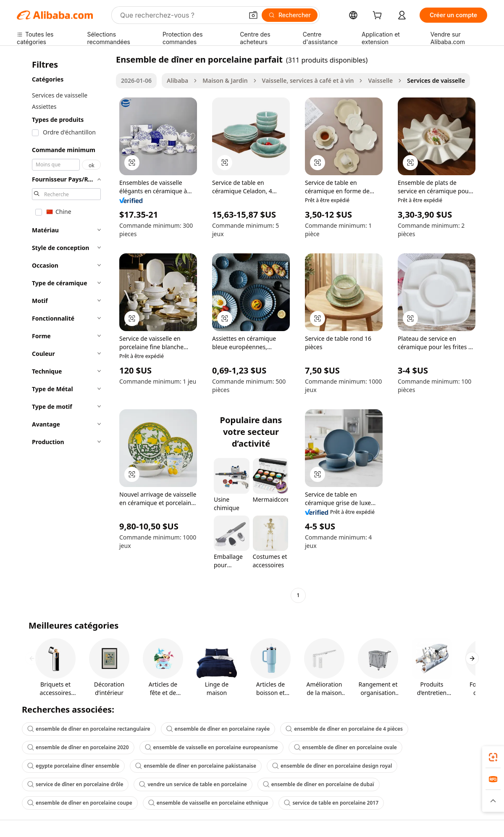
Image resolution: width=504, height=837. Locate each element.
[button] (253, 15)
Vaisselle (380, 80)
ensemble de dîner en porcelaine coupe (80, 803)
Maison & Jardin (225, 80)
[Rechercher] (290, 15)
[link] (493, 757)
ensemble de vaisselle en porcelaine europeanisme (211, 747)
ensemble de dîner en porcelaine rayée (218, 729)
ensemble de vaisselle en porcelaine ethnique (208, 803)
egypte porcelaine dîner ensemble (73, 766)
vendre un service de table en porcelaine (193, 784)
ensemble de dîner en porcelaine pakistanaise (196, 766)
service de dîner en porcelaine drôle (75, 784)
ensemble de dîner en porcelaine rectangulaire (89, 729)
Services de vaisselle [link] (436, 80)
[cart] (379, 16)
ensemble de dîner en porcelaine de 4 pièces (344, 729)
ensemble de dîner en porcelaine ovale (345, 747)
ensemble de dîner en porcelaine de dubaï (319, 784)
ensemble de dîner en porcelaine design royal (332, 766)
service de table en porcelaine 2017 (331, 803)
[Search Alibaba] (181, 15)
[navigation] (64, 328)
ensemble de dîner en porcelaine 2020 (78, 747)
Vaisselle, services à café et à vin (308, 80)
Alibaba (177, 80)
